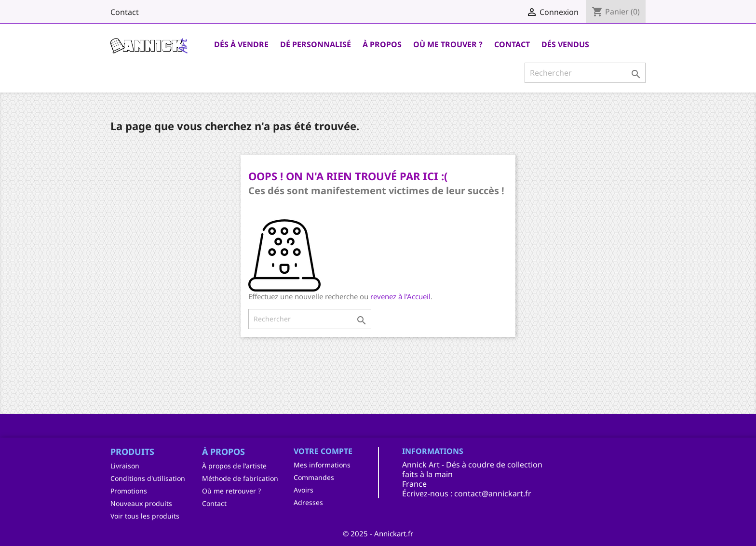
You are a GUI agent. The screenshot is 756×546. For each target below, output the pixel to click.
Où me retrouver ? (231, 491)
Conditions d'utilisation (148, 478)
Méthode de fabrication (240, 478)
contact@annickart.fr (493, 493)
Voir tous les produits (145, 516)
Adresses (308, 502)
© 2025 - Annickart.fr (378, 533)
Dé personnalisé (316, 44)
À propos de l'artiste (234, 466)
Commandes (314, 477)
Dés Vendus (565, 44)
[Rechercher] (585, 73)
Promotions (129, 491)
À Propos (382, 44)
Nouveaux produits (141, 503)
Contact (125, 12)
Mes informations (322, 465)
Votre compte (323, 451)
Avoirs (304, 490)
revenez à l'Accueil (400, 296)
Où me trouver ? (448, 44)
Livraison (125, 466)
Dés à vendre (241, 44)
